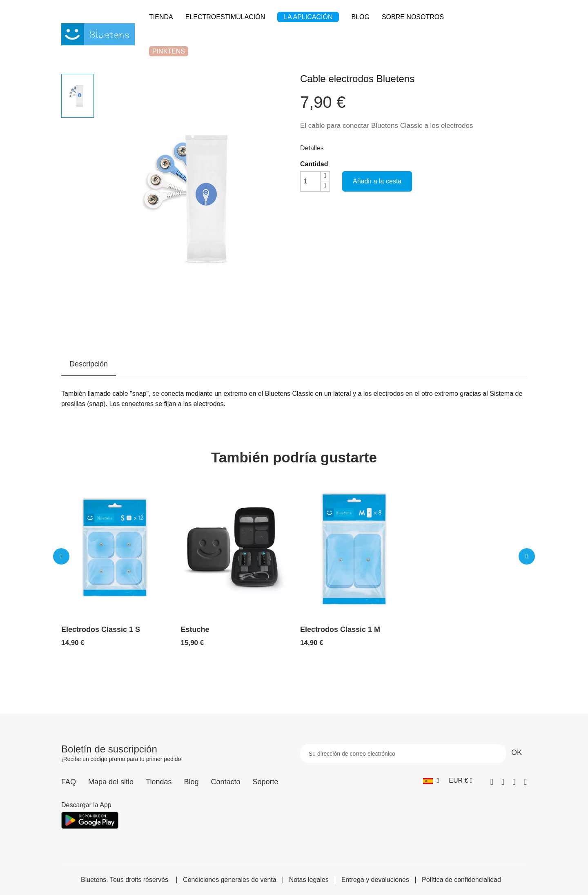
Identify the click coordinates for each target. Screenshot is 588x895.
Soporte (266, 782)
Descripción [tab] (89, 364)
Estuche (195, 629)
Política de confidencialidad (461, 880)
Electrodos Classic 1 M (340, 629)
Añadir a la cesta (377, 181)
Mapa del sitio (111, 782)
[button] (61, 556)
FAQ (69, 782)
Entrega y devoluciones (375, 880)
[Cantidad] (310, 181)
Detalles (312, 148)
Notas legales (309, 880)
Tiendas (159, 782)
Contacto (225, 782)
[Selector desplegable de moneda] (460, 781)
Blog (191, 782)
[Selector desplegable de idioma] (431, 781)
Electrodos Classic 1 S (101, 629)
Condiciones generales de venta (230, 880)
